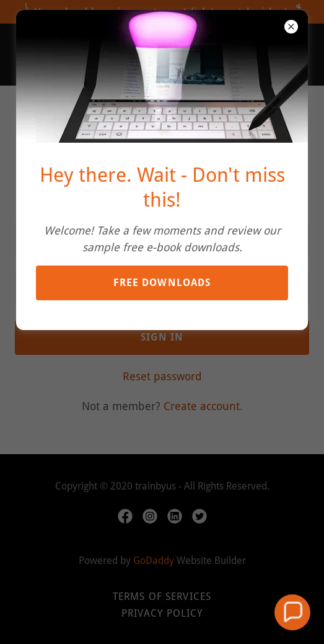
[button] (292, 612)
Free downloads (162, 283)
